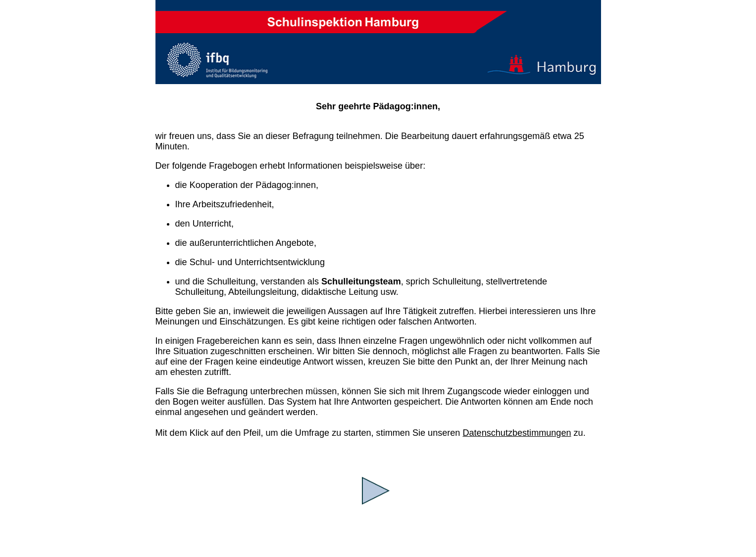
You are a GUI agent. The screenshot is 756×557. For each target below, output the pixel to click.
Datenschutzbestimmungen (517, 433)
